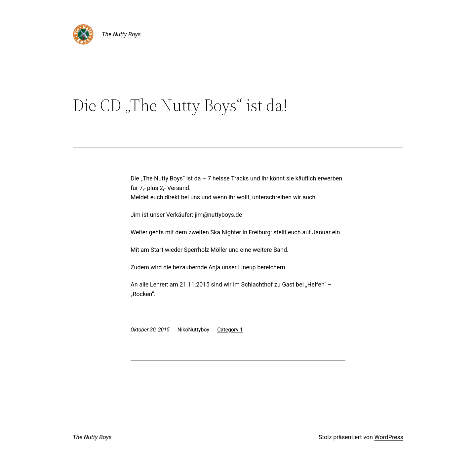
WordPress (389, 437)
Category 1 (230, 330)
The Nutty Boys (121, 34)
